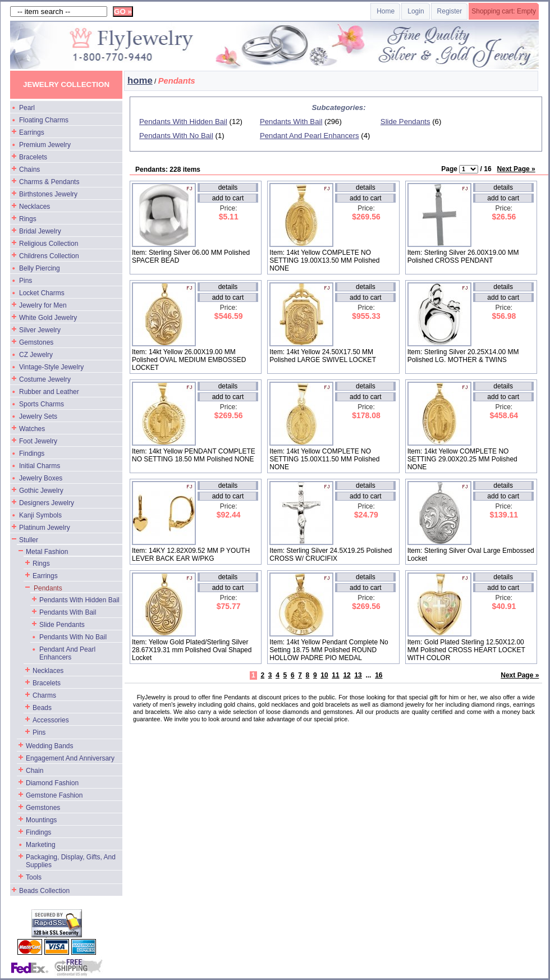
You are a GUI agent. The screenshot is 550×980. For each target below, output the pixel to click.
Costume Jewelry (45, 379)
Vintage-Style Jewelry (51, 367)
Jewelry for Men (43, 305)
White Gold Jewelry (48, 318)
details (228, 187)
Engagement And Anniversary (70, 758)
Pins (26, 281)
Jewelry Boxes (41, 478)
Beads (42, 708)
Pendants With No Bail (73, 637)
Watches (32, 429)
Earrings (32, 132)
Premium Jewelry (45, 145)
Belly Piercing (40, 268)
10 (324, 675)
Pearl (27, 108)
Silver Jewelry (40, 330)
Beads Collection (44, 891)
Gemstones (36, 342)
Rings (28, 219)
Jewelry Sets (38, 416)
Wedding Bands (50, 746)
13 (358, 675)
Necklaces (35, 207)
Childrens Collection (49, 256)
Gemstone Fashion (54, 795)
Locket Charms (42, 293)
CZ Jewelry (36, 355)
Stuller (29, 540)
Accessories (51, 720)
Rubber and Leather (49, 392)
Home (386, 11)
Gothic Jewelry (41, 491)
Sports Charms (42, 404)
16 (379, 675)
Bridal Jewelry (40, 231)
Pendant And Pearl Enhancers (67, 653)
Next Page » (516, 169)
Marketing (41, 845)
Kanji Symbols (40, 515)
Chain (35, 771)
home (140, 81)
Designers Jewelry (47, 503)
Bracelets (33, 157)
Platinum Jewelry (45, 528)
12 (347, 675)
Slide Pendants (62, 625)
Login (416, 11)
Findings (32, 454)
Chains (29, 170)
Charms (44, 695)
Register (450, 11)
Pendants (48, 588)
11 (335, 675)
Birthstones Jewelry (48, 194)
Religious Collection (49, 244)
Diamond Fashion (52, 783)
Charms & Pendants (49, 182)
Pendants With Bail (68, 612)
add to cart (228, 198)
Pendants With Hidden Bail (79, 600)
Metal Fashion (47, 552)
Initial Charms (40, 466)
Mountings (41, 820)
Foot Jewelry (38, 441)
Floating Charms (44, 120)
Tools (34, 877)
